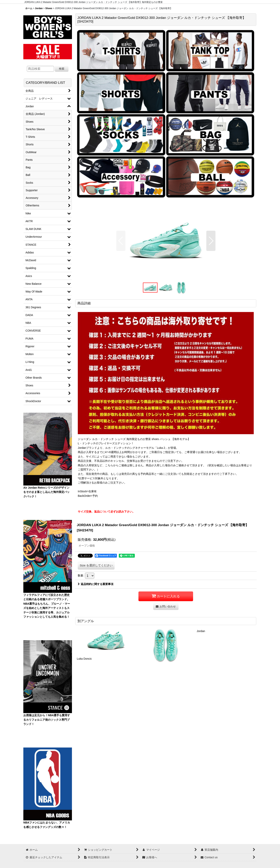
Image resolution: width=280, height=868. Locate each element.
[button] (121, 241)
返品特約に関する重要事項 (96, 584)
